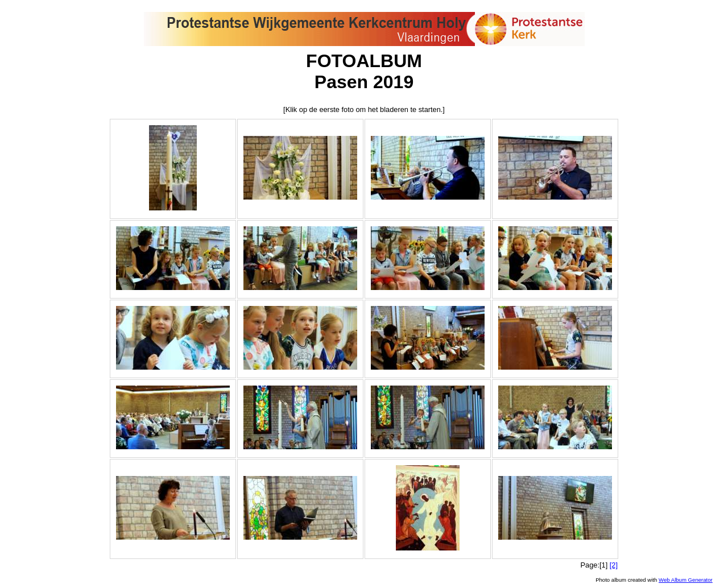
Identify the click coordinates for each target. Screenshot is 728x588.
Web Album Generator (686, 580)
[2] (614, 565)
